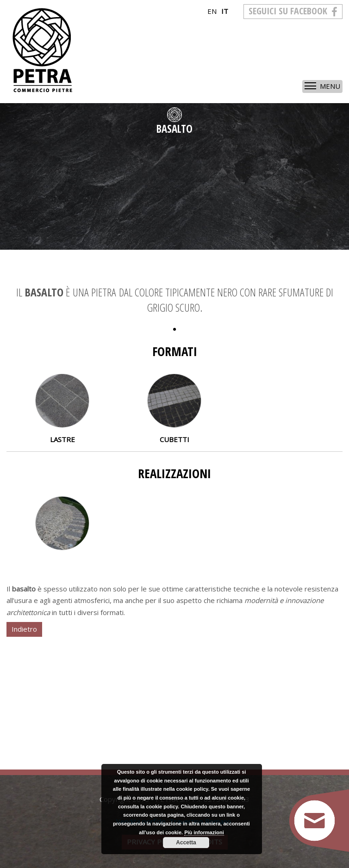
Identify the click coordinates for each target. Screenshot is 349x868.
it (225, 11)
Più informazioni (204, 832)
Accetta (186, 843)
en (212, 11)
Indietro (24, 629)
